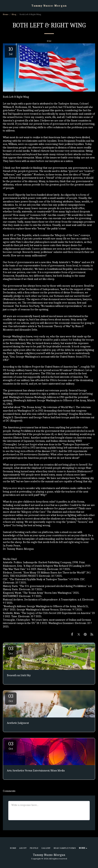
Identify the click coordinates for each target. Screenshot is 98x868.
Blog (14, 14)
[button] (4, 5)
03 (11, 650)
